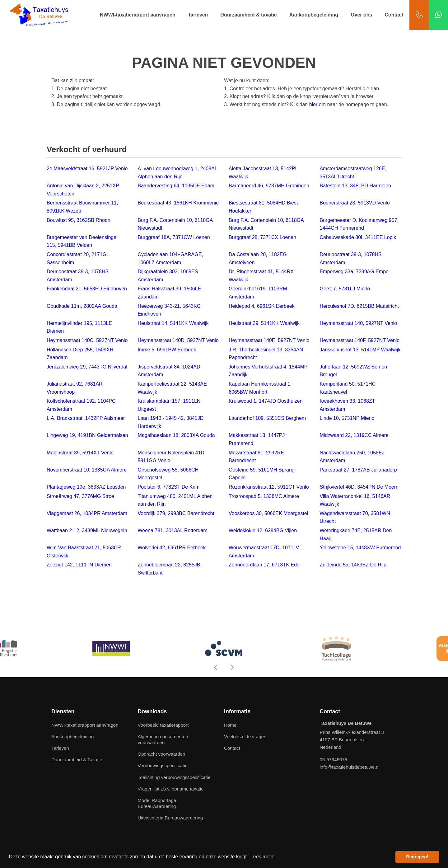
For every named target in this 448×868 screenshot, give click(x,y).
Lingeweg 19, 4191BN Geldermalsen (87, 435)
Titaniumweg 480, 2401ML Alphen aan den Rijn (175, 500)
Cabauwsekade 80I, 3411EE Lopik (358, 237)
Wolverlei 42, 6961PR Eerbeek (172, 548)
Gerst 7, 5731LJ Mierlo (345, 289)
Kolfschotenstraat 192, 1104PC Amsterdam (81, 405)
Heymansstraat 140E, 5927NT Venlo (269, 340)
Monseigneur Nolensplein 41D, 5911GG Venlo (172, 457)
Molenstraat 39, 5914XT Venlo (80, 453)
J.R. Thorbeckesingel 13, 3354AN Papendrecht (266, 354)
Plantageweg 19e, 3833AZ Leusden (86, 487)
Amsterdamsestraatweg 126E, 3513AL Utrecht (353, 173)
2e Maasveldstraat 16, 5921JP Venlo (87, 169)
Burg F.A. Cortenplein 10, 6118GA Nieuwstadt (175, 224)
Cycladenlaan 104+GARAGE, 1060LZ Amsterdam (170, 258)
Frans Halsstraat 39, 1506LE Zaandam (170, 293)
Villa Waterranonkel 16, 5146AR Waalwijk (355, 500)
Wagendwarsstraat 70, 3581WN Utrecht (355, 517)
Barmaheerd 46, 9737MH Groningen (269, 186)
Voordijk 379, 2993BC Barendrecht (176, 513)
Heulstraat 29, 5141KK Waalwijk (264, 323)
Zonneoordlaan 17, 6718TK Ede (264, 565)
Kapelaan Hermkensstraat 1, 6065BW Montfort (260, 388)
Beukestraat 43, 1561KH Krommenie (178, 203)
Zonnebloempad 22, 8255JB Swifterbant (169, 569)
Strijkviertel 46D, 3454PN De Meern (359, 487)
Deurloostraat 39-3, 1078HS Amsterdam (351, 258)
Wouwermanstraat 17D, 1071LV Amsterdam (264, 552)
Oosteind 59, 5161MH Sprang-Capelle (262, 474)
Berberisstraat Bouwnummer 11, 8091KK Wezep (82, 207)
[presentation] (216, 667)
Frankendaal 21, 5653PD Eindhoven (87, 289)
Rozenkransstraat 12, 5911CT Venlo (269, 487)
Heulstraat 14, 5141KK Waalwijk (173, 323)
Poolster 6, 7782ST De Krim (169, 487)
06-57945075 (334, 760)
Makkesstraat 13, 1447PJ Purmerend (257, 439)
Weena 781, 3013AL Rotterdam (173, 530)
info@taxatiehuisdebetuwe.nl (350, 767)
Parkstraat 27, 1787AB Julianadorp (358, 470)
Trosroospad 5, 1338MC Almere (264, 496)
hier (313, 104)
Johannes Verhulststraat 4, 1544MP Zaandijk (268, 371)
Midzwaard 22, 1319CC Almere (354, 435)
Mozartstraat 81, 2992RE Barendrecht (256, 457)
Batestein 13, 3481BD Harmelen (355, 186)
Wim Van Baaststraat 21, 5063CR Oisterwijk (84, 552)
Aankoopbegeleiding (314, 15)
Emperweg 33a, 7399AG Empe (354, 272)
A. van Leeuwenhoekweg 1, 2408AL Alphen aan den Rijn (178, 173)
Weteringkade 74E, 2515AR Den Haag (356, 535)
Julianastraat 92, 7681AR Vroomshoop (75, 388)
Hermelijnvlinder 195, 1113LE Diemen (79, 327)
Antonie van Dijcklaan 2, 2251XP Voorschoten (83, 190)
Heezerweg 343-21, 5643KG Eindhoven (169, 310)
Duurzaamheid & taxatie (248, 15)
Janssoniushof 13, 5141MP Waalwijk (360, 350)
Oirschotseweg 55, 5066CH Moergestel (168, 474)
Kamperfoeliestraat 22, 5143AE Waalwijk (172, 388)
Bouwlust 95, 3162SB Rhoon (79, 220)
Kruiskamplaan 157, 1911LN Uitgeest (169, 405)
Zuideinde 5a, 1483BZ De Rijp (353, 565)
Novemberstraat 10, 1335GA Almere (87, 470)
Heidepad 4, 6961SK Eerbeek (262, 306)
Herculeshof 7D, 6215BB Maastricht (359, 306)
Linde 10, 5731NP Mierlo (347, 418)
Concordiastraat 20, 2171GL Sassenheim (78, 258)
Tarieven (198, 15)
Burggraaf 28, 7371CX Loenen (262, 237)
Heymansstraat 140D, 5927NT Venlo (178, 340)
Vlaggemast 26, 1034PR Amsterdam (87, 513)
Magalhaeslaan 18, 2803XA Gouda (176, 435)
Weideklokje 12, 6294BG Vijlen (263, 530)
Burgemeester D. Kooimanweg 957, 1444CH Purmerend (359, 224)
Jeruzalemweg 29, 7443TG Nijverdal (87, 367)
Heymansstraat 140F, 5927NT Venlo (360, 340)
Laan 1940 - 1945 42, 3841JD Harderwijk (171, 422)
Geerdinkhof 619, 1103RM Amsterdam (258, 293)
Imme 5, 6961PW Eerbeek (167, 350)
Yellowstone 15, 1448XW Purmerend (360, 548)
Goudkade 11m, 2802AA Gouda (82, 306)
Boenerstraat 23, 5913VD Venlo (355, 203)
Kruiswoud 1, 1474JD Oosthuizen (266, 401)
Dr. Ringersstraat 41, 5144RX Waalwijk (261, 276)
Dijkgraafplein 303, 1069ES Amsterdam (168, 276)
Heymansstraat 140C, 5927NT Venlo (87, 340)
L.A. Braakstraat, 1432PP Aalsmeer (86, 418)
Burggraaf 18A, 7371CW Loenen (174, 237)
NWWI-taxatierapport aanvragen (138, 15)
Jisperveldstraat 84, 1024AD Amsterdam (169, 371)
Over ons (361, 15)
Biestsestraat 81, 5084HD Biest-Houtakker (264, 207)
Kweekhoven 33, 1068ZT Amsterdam (348, 405)
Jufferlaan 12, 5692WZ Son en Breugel (354, 371)
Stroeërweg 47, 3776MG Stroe (80, 496)
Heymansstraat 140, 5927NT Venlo (359, 323)
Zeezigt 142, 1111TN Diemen (79, 565)
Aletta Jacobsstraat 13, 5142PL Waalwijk (263, 173)
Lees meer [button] (262, 857)
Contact (394, 15)
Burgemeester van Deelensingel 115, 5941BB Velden (82, 241)
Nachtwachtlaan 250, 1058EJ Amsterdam (352, 457)
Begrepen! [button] (417, 857)
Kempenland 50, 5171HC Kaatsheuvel (348, 388)
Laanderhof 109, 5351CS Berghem (267, 418)
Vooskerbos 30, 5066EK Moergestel (268, 513)
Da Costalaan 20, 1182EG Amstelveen (258, 258)
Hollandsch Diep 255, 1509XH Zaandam (80, 354)
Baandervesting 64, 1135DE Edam (176, 186)
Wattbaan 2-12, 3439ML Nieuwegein (87, 530)
